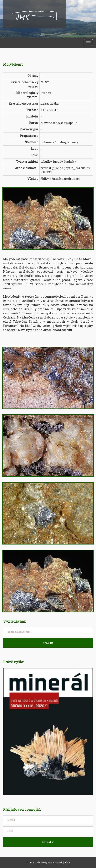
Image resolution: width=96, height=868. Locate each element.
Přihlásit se (48, 842)
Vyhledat (48, 643)
